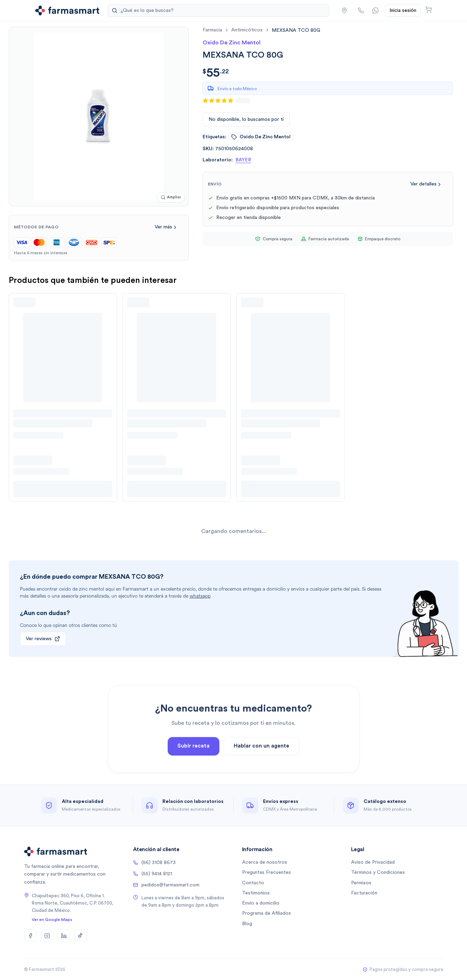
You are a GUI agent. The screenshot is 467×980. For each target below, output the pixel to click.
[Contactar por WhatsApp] (375, 10)
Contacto (253, 883)
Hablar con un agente (261, 765)
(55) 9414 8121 (153, 874)
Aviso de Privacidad (373, 862)
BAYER (243, 160)
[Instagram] (47, 936)
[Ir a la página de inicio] (67, 10)
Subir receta (194, 765)
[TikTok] (81, 936)
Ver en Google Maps (52, 920)
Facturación (364, 893)
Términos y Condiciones (378, 872)
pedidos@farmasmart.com (166, 885)
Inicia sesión (403, 10)
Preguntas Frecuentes (267, 872)
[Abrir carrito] (429, 9)
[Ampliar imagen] (171, 198)
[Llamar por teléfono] (361, 10)
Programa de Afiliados (267, 913)
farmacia (212, 30)
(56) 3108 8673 (154, 863)
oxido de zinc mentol (261, 137)
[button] (344, 10)
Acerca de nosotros (265, 862)
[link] (296, 30)
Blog (247, 924)
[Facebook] (30, 936)
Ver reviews (43, 639)
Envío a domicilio (261, 903)
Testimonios (256, 893)
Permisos (361, 883)
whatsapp (200, 596)
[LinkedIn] (64, 936)
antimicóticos (247, 30)
